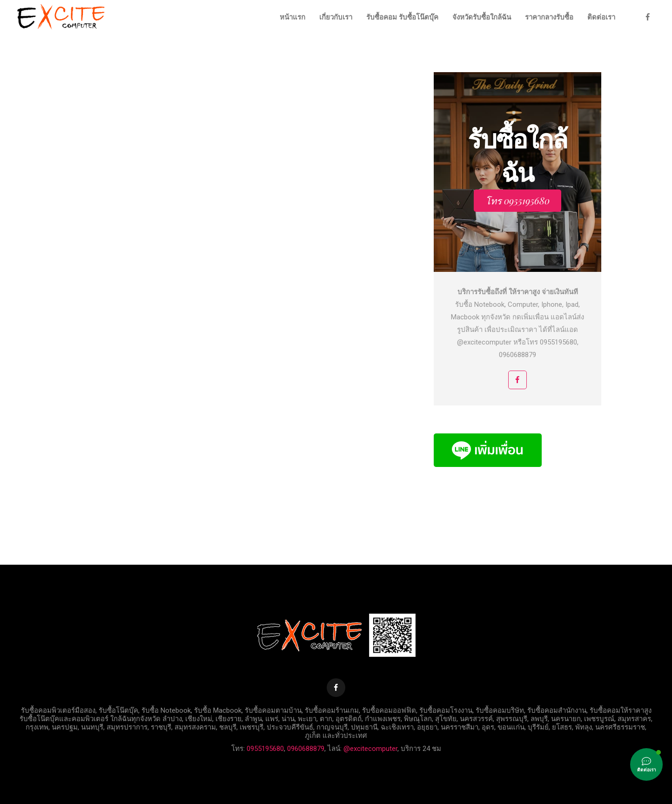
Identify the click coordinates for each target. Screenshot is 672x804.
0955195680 (265, 749)
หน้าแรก (292, 17)
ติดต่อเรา (601, 17)
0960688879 (306, 749)
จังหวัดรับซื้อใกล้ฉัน (482, 17)
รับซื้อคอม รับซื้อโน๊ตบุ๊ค (402, 17)
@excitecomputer (370, 749)
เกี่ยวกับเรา (336, 17)
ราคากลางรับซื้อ (549, 17)
